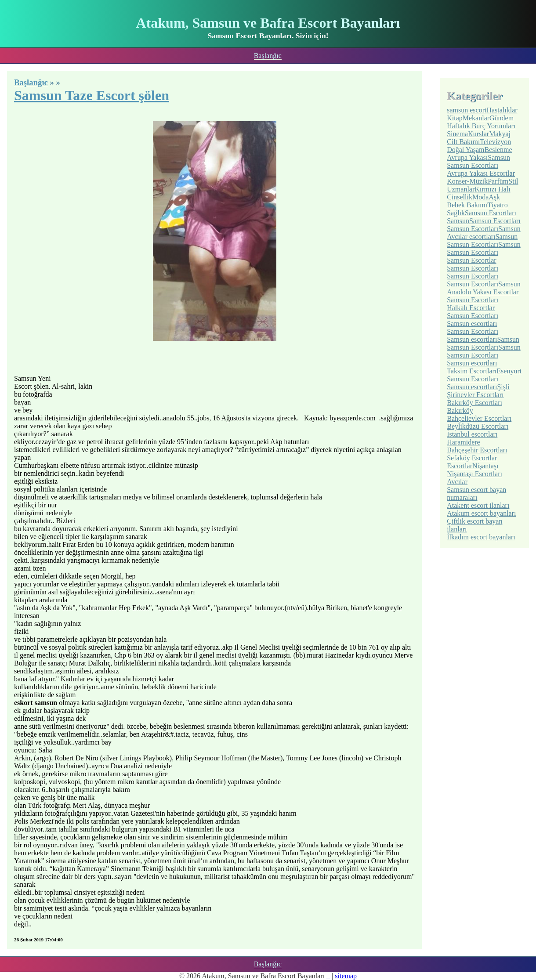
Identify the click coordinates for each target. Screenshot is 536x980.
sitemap (346, 976)
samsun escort (467, 110)
